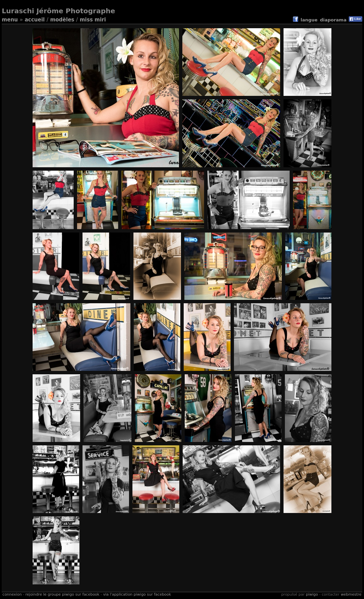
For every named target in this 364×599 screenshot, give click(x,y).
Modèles (62, 20)
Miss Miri (93, 20)
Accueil (35, 20)
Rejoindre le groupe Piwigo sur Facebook (62, 594)
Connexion (12, 594)
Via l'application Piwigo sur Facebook (137, 594)
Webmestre (351, 594)
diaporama (333, 20)
